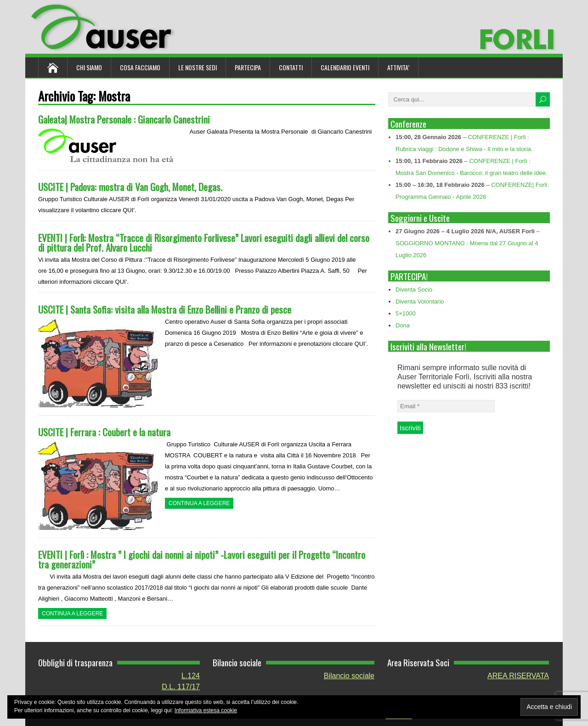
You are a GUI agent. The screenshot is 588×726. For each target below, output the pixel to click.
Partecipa (248, 67)
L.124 (191, 676)
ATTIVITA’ (398, 67)
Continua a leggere (199, 503)
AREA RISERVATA (518, 676)
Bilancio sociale (349, 676)
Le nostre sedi (198, 67)
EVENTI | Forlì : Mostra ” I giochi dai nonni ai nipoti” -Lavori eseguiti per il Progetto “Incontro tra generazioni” (202, 559)
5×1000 (406, 313)
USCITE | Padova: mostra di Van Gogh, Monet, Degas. (130, 187)
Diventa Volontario (420, 301)
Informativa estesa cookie (206, 710)
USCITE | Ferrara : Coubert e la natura (104, 432)
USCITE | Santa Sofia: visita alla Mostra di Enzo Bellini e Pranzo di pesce (165, 309)
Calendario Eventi (345, 67)
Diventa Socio (414, 290)
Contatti (291, 67)
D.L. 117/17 (181, 687)
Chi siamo (89, 67)
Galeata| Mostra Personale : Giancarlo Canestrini (124, 119)
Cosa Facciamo (140, 67)
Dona (403, 325)
